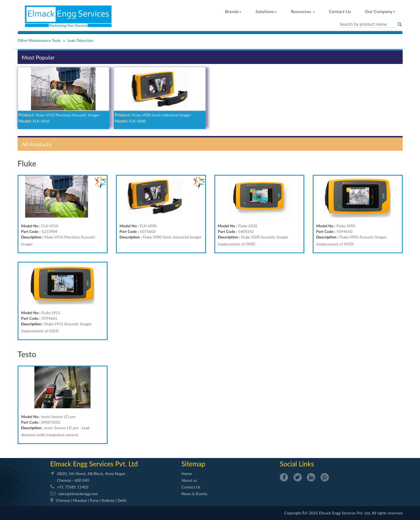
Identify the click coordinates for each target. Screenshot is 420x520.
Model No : (31, 226)
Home (187, 474)
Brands (233, 11)
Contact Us (340, 11)
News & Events (194, 494)
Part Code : (31, 231)
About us (189, 480)
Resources (303, 11)
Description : (32, 237)
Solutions (266, 11)
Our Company (380, 11)
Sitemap (193, 464)
